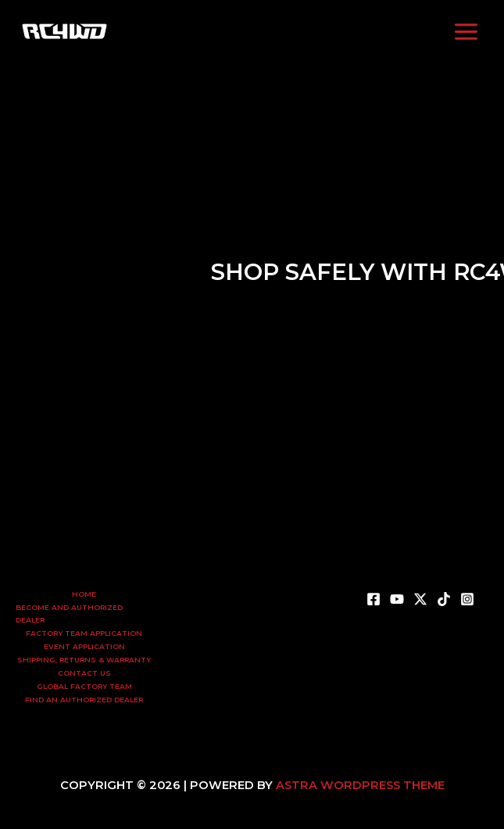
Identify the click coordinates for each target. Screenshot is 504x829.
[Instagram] (299, 31)
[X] (420, 599)
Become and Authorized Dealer (69, 614)
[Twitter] (252, 31)
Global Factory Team (84, 686)
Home (84, 594)
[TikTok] (276, 31)
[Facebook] (206, 31)
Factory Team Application (84, 633)
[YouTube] (229, 31)
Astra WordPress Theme (360, 785)
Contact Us (84, 673)
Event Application (84, 646)
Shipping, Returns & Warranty (84, 660)
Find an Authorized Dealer (84, 700)
